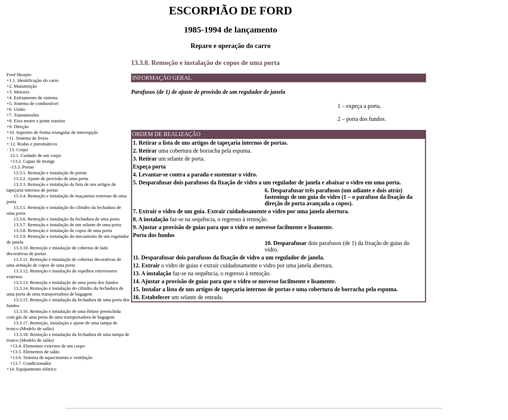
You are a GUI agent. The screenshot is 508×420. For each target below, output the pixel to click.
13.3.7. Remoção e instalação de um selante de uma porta (67, 225)
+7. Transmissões (23, 115)
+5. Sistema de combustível (32, 103)
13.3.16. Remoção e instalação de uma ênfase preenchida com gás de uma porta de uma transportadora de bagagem (64, 314)
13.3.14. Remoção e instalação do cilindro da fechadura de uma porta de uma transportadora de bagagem (65, 291)
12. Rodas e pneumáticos (34, 144)
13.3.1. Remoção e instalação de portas (50, 173)
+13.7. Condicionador (31, 363)
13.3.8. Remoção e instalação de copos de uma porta (63, 230)
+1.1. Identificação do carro (32, 80)
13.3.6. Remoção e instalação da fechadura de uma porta (66, 219)
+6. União (16, 109)
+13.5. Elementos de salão (35, 352)
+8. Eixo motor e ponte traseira (36, 121)
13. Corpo (19, 150)
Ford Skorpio (19, 75)
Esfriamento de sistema (36, 98)
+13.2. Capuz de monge (32, 161)
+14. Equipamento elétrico (31, 369)
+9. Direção (18, 126)
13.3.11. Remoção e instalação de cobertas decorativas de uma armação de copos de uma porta (64, 262)
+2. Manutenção (22, 86)
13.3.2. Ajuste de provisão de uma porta (51, 178)
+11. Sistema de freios (27, 138)
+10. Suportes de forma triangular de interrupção (52, 132)
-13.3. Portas (22, 167)
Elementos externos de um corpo (54, 346)
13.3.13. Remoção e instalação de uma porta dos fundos (66, 282)
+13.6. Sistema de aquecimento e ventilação (51, 357)
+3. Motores (18, 92)
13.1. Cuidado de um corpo (36, 155)
